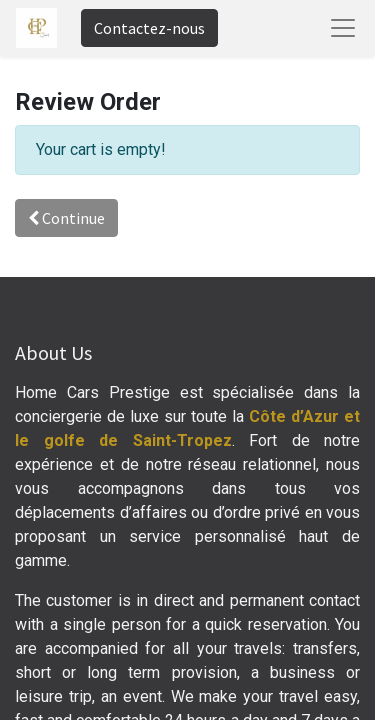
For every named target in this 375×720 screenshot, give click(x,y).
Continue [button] (66, 218)
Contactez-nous (149, 28)
